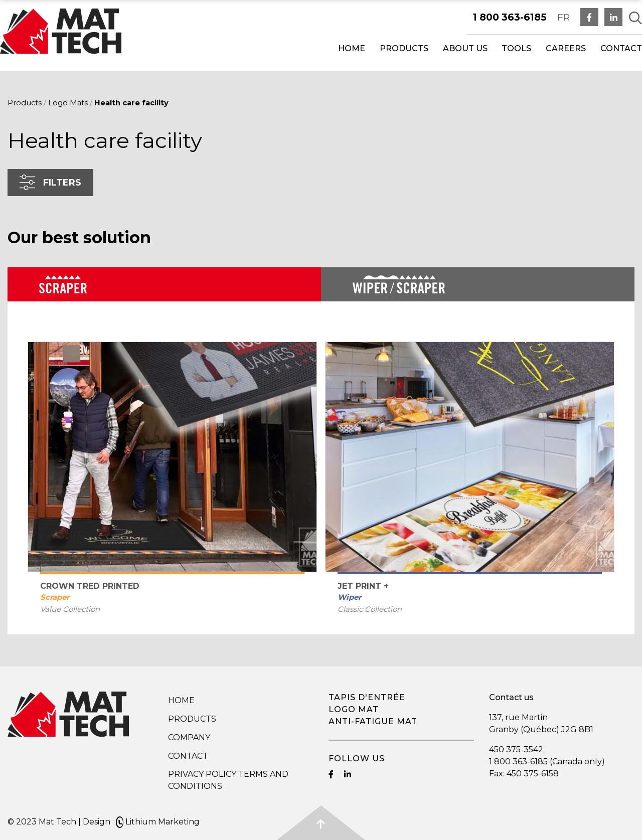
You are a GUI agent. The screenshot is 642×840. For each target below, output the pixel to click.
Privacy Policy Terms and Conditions (228, 780)
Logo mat (354, 709)
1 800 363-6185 (510, 17)
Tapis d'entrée (367, 697)
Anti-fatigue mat (373, 721)
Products (404, 48)
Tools (516, 48)
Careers (566, 48)
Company (189, 737)
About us (465, 48)
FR (564, 17)
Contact (621, 48)
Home (352, 48)
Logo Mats (68, 103)
